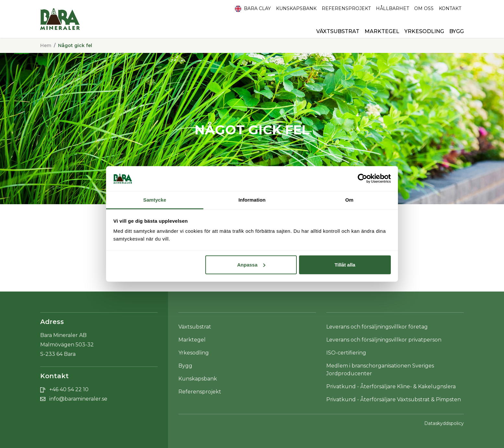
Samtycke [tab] (155, 200)
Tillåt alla (345, 265)
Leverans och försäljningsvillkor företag (377, 327)
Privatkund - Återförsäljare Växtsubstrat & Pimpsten (394, 399)
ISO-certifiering (346, 353)
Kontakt (450, 8)
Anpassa (251, 265)
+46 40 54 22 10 (69, 389)
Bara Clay (253, 9)
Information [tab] (252, 200)
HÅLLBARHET (392, 8)
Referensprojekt (346, 8)
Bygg (456, 31)
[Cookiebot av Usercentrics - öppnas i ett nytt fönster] (362, 179)
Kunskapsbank (296, 8)
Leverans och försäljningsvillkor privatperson (384, 340)
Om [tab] (349, 200)
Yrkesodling (424, 31)
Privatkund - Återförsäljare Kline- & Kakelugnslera (391, 386)
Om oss (424, 8)
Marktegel (382, 31)
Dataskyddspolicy (444, 423)
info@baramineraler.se (78, 399)
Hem (46, 45)
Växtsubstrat (338, 31)
